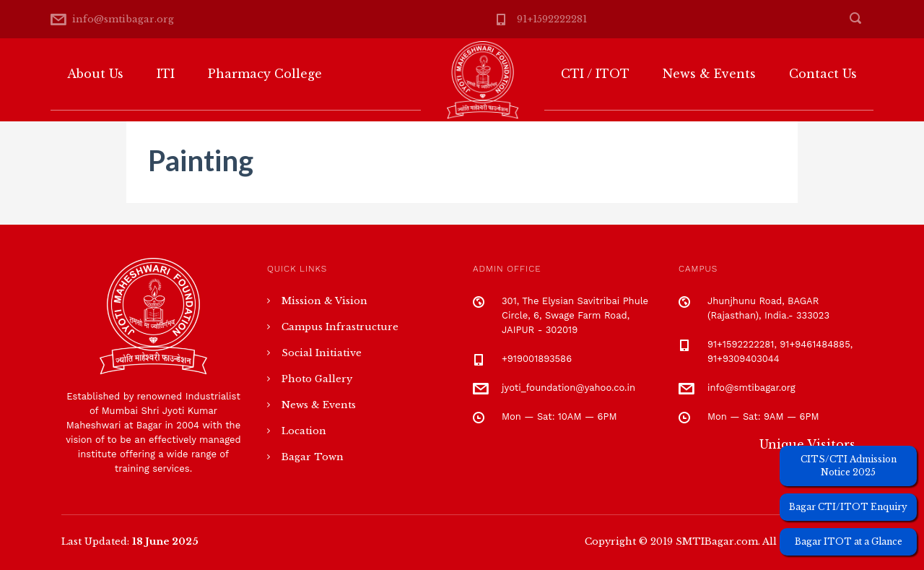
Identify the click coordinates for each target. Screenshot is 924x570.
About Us (95, 74)
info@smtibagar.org (123, 19)
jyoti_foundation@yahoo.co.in (568, 388)
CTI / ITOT (595, 74)
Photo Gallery (317, 379)
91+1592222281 (552, 19)
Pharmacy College (265, 74)
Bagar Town (313, 457)
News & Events (709, 74)
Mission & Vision (324, 301)
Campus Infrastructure (340, 327)
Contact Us (823, 74)
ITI (166, 74)
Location (304, 431)
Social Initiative (322, 353)
